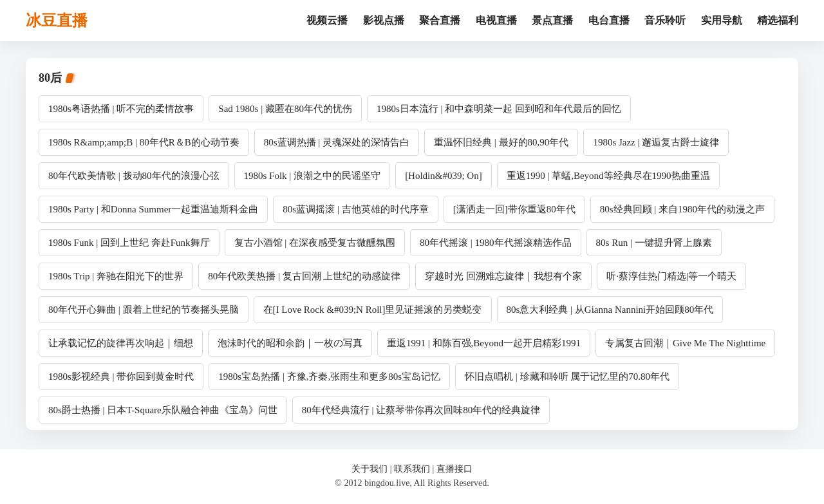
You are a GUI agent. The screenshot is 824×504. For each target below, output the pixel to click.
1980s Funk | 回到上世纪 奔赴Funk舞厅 (129, 243)
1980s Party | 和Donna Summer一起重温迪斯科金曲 (153, 209)
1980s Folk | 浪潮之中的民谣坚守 (313, 176)
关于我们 (370, 469)
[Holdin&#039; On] (444, 176)
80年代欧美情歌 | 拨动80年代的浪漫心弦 (134, 176)
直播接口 (454, 469)
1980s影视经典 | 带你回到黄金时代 (121, 377)
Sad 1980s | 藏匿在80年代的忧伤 (285, 109)
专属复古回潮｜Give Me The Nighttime (685, 343)
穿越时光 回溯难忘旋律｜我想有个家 (503, 276)
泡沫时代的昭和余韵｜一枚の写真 (290, 343)
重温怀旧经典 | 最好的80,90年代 (501, 142)
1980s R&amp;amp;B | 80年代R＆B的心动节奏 (144, 142)
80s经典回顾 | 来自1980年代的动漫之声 (682, 209)
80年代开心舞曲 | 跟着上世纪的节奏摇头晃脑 (144, 310)
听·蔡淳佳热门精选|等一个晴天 (671, 276)
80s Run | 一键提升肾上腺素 (654, 243)
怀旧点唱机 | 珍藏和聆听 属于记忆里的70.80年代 (567, 377)
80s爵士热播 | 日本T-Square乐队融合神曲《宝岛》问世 (163, 410)
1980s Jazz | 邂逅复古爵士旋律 (656, 142)
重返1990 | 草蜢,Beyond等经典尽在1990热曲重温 (608, 176)
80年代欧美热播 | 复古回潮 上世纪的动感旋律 (304, 276)
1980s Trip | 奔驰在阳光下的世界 (116, 276)
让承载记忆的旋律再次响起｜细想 (121, 343)
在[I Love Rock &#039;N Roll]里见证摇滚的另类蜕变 (373, 310)
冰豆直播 (57, 21)
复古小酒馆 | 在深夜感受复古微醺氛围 (315, 243)
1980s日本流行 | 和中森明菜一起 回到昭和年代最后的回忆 (499, 109)
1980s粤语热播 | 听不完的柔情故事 (121, 109)
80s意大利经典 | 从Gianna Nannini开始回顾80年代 (610, 310)
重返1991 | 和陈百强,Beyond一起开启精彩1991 (484, 343)
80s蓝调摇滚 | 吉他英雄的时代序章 (355, 209)
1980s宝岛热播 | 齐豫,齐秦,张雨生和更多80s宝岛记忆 (329, 377)
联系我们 (412, 469)
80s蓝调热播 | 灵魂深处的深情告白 (337, 142)
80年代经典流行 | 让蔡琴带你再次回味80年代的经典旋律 (421, 410)
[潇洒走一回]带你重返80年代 (514, 209)
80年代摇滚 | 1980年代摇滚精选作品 (496, 243)
